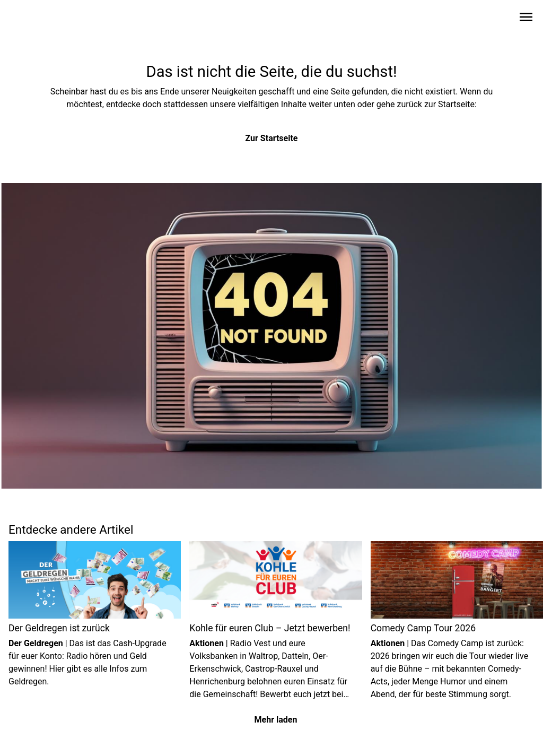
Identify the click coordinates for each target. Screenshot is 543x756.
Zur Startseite (272, 138)
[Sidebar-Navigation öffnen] (526, 19)
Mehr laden (276, 720)
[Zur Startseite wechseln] (34, 19)
